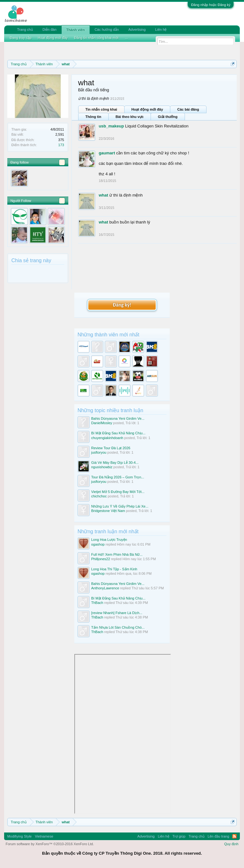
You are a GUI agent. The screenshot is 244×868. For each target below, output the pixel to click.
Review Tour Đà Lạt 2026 (111, 448)
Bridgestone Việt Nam (108, 511)
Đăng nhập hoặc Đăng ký (211, 5)
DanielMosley (102, 423)
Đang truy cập (21, 38)
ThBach (97, 603)
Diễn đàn (50, 29)
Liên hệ (161, 29)
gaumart (107, 153)
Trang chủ (25, 29)
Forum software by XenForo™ (50, 844)
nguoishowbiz (102, 467)
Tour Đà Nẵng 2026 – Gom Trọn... (118, 477)
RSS (234, 836)
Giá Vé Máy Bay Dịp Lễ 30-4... (115, 463)
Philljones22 (101, 559)
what (104, 195)
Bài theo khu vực (130, 117)
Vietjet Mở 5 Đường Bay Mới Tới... (118, 492)
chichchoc (99, 496)
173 (61, 145)
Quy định (231, 844)
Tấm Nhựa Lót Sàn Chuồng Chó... (118, 627)
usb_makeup (111, 126)
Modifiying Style (20, 836)
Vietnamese (44, 836)
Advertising (137, 29)
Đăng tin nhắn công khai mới (96, 38)
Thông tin (93, 117)
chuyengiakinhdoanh (107, 438)
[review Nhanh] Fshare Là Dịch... (117, 613)
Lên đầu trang (219, 836)
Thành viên (76, 30)
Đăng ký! (122, 305)
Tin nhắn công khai (101, 109)
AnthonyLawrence (105, 588)
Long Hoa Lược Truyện (109, 540)
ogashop (98, 544)
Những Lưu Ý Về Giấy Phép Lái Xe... (120, 506)
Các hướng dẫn (107, 29)
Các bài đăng (188, 109)
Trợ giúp (179, 836)
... (126, 38)
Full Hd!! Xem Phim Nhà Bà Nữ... (117, 554)
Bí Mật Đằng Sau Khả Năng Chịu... (118, 433)
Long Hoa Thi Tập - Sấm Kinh (114, 569)
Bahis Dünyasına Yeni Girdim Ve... (118, 418)
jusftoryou (99, 452)
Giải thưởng (168, 117)
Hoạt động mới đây (147, 109)
